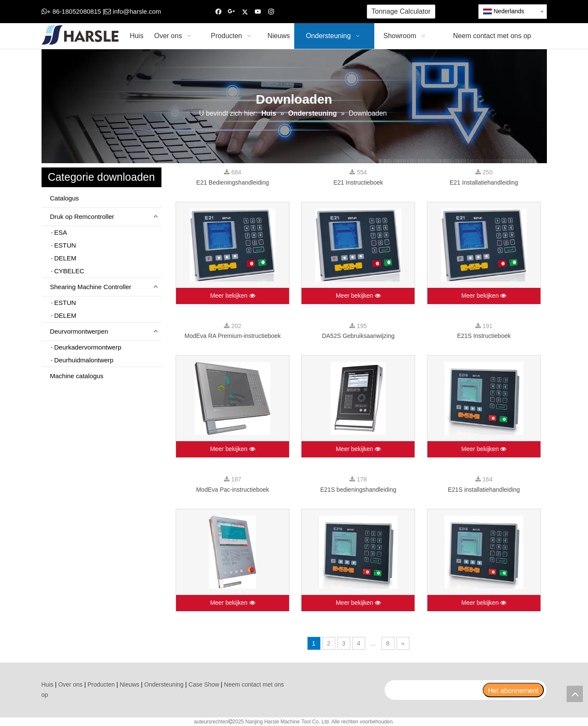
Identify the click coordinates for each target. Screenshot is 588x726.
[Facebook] (219, 12)
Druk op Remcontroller (82, 217)
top (575, 694)
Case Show (204, 684)
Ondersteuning (164, 684)
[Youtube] (258, 12)
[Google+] (231, 12)
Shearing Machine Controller (91, 287)
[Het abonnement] (513, 690)
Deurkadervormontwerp (88, 347)
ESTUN (65, 245)
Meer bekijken (233, 296)
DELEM (66, 258)
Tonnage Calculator (401, 11)
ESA (61, 232)
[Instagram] (271, 12)
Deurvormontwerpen (79, 331)
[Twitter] (245, 12)
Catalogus (65, 198)
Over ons (70, 684)
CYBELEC (69, 271)
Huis (48, 684)
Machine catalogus (77, 376)
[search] (433, 690)
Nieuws (129, 684)
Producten (101, 684)
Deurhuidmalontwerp (84, 360)
